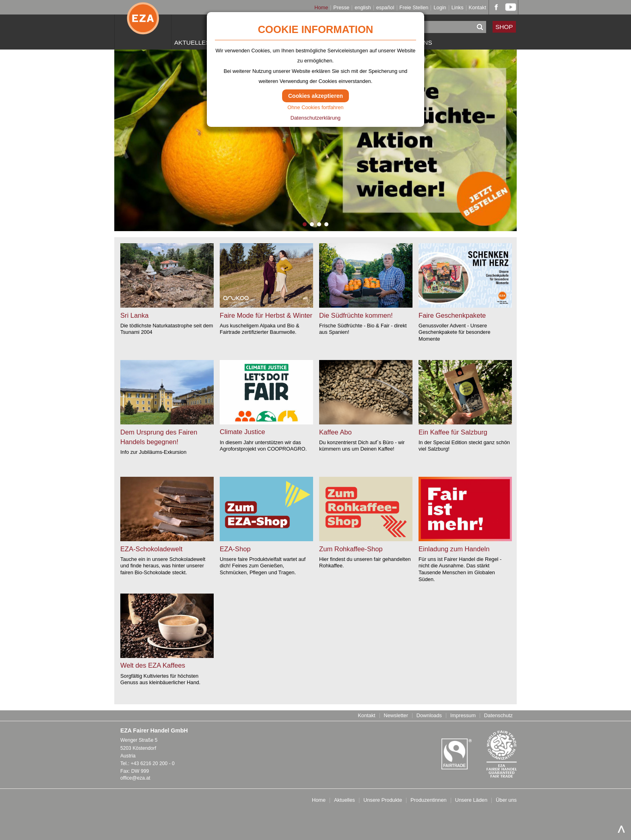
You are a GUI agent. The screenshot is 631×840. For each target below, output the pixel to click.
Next (508, 143)
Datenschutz (498, 716)
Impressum (463, 716)
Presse (341, 8)
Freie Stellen (414, 8)
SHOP (504, 27)
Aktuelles (192, 42)
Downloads (429, 716)
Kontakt (477, 8)
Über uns (506, 800)
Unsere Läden (471, 800)
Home (321, 8)
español (385, 8)
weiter (34, 246)
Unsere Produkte (383, 800)
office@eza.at (135, 778)
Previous (123, 143)
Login (440, 8)
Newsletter (396, 716)
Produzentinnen (429, 800)
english (363, 8)
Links (458, 8)
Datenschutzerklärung (315, 118)
